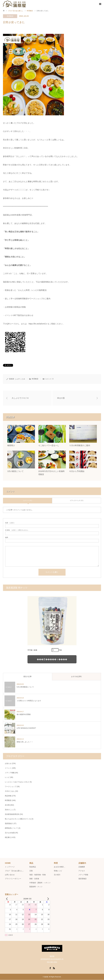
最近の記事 (27, 677)
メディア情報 (83, 875)
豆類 (31, 871)
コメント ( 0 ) (28, 501)
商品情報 (8, 796)
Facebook (50, 968)
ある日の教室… (60, 867)
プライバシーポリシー (13, 879)
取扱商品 (33, 867)
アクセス (82, 871)
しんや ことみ (20, 379)
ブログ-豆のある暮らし (16, 11)
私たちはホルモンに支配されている (18, 819)
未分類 (7, 805)
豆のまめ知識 (10, 833)
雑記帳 (7, 837)
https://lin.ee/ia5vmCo (38, 324)
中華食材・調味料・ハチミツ (40, 883)
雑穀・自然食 (34, 879)
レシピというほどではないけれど (17, 782)
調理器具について (11, 828)
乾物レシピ (58, 871)
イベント (8, 768)
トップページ (10, 867)
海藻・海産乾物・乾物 (38, 875)
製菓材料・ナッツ (36, 887)
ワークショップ (11, 787)
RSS (54, 968)
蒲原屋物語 (82, 879)
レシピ (7, 777)
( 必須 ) (10, 523)
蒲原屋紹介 (9, 824)
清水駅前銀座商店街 (12, 814)
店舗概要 (82, 867)
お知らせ (8, 764)
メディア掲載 (10, 773)
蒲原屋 (46, 977)
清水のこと (9, 810)
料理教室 (10, 16)
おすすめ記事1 (76, 677)
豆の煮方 (57, 875)
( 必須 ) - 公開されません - (17, 530)
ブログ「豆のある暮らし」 (15, 871)
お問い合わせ (10, 875)
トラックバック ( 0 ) (77, 501)
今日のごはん (10, 791)
